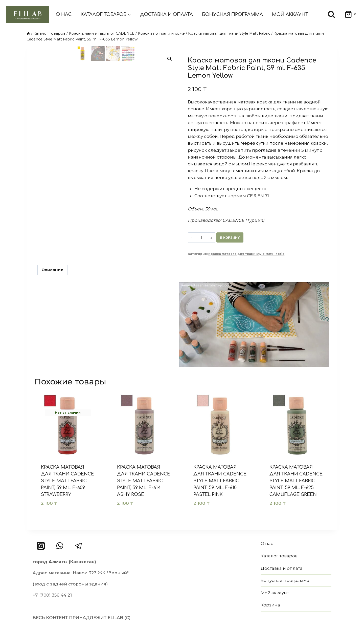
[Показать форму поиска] (331, 14)
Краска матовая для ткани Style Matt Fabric (246, 254)
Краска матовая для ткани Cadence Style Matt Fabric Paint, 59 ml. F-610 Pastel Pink (220, 481)
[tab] (53, 270)
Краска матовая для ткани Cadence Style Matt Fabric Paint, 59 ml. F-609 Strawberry (67, 481)
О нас (64, 14)
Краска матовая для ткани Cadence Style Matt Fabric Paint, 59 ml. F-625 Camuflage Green (296, 481)
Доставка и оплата (166, 14)
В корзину (230, 237)
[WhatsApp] (60, 546)
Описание (52, 270)
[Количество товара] (202, 237)
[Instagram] (41, 546)
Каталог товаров (279, 556)
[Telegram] (78, 546)
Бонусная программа (232, 14)
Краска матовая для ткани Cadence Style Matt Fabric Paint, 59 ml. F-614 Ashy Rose (144, 481)
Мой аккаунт (290, 14)
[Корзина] (349, 14)
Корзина (270, 605)
